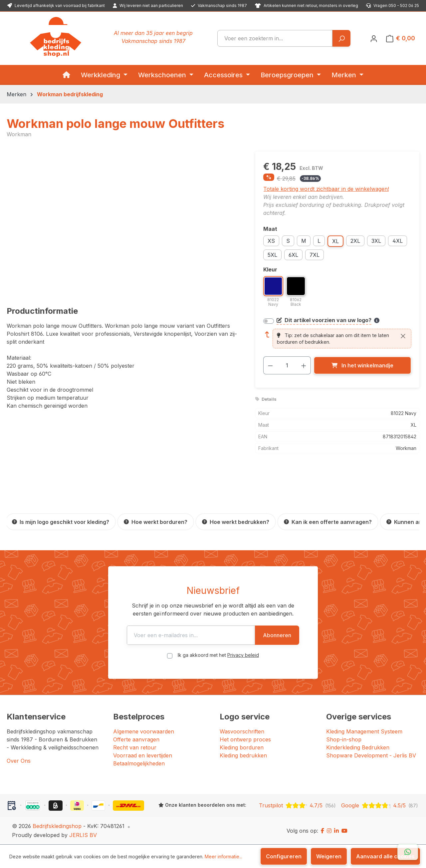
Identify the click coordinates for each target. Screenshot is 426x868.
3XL (376, 241)
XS (271, 241)
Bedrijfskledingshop (57, 826)
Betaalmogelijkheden (139, 763)
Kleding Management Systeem (364, 731)
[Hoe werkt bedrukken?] (236, 522)
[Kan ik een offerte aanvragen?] (328, 522)
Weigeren (329, 856)
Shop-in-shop (344, 739)
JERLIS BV (83, 835)
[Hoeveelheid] (287, 365)
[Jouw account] (374, 38)
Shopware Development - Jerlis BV (371, 755)
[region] (124, 223)
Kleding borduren (242, 747)
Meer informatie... (223, 857)
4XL (398, 241)
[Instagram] (329, 831)
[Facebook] (322, 831)
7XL (315, 255)
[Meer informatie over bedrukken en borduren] (377, 320)
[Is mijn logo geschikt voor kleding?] (61, 522)
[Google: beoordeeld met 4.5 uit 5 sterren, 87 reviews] (380, 805)
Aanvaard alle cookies (385, 856)
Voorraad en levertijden (143, 755)
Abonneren (300, 635)
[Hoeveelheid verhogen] (304, 365)
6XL (293, 255)
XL (335, 241)
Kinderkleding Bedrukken (358, 747)
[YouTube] (344, 831)
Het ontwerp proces (245, 739)
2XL (355, 241)
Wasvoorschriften (242, 731)
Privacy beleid (243, 655)
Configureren (284, 856)
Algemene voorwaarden (144, 731)
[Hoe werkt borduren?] (156, 522)
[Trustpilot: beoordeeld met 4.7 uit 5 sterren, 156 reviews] (297, 805)
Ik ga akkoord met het (218, 655)
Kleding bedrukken (243, 755)
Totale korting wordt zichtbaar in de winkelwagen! (326, 189)
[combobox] (275, 38)
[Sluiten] (403, 336)
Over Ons (19, 761)
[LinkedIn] (336, 831)
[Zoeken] (341, 38)
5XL (272, 255)
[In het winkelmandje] (362, 365)
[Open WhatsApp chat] (408, 852)
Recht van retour (135, 747)
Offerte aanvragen (136, 739)
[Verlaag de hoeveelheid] (270, 365)
